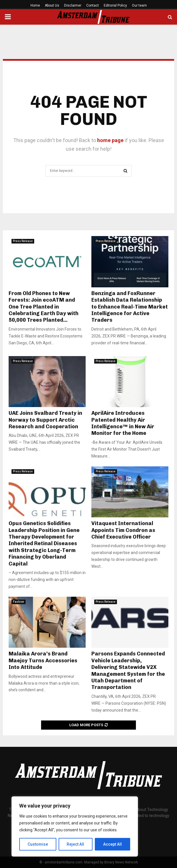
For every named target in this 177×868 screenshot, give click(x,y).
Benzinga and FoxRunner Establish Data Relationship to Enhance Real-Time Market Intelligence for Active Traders (130, 307)
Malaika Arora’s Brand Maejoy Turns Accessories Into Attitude (43, 660)
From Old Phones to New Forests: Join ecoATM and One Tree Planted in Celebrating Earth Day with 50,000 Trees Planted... (44, 307)
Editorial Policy (115, 5)
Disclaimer (73, 5)
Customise (38, 844)
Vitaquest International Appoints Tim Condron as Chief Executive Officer (123, 530)
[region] (75, 826)
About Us (52, 5)
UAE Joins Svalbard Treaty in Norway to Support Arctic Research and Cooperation (45, 420)
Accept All (112, 844)
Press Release (23, 241)
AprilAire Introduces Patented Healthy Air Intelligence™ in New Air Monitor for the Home (123, 423)
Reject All (76, 844)
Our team (139, 5)
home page (110, 140)
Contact (93, 5)
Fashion (19, 602)
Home (35, 5)
